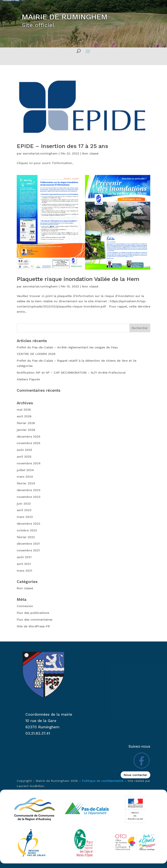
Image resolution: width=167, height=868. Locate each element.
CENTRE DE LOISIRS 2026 (36, 354)
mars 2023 (25, 517)
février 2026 (26, 423)
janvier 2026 (26, 430)
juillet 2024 (25, 470)
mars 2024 (25, 477)
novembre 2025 (28, 443)
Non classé (90, 153)
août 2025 (24, 450)
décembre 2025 (28, 437)
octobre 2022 (27, 530)
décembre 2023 (29, 490)
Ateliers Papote (28, 379)
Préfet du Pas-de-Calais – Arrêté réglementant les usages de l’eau (67, 347)
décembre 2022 (28, 524)
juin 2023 (24, 504)
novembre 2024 (29, 463)
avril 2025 (24, 457)
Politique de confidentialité (103, 781)
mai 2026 (24, 410)
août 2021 (24, 557)
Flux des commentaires (35, 620)
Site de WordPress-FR (33, 626)
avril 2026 (24, 416)
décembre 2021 (28, 544)
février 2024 (26, 483)
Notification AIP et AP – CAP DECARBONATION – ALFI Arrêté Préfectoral (71, 373)
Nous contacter (135, 775)
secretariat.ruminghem (40, 153)
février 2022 (26, 537)
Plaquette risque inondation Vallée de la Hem (78, 279)
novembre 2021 (28, 550)
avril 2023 (24, 510)
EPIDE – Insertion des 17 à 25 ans (62, 146)
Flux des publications (33, 613)
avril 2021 (24, 564)
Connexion (25, 606)
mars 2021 (24, 571)
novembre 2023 (29, 497)
